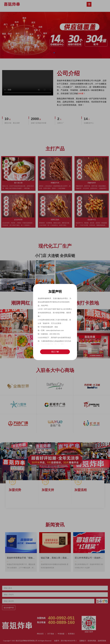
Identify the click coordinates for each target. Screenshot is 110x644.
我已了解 (55, 352)
